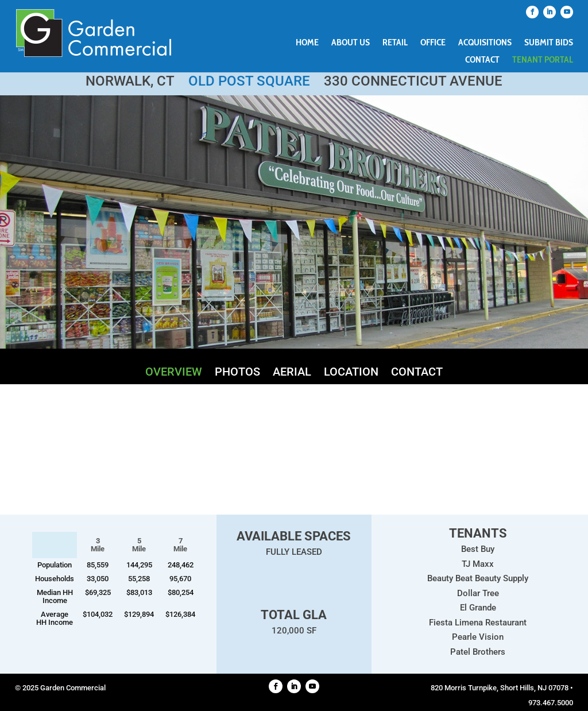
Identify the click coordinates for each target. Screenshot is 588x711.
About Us (351, 43)
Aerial (292, 373)
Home (307, 43)
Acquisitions (485, 43)
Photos (237, 373)
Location (351, 373)
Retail (395, 43)
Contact (482, 60)
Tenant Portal (543, 60)
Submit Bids (549, 43)
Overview (174, 373)
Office (433, 43)
